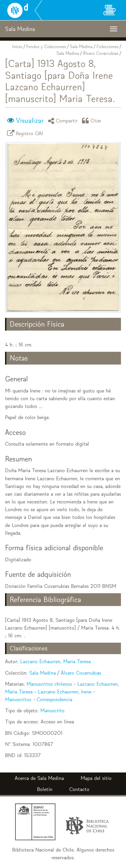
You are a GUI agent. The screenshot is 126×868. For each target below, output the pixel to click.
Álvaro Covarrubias (101, 53)
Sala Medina (81, 47)
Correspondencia (54, 699)
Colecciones (107, 47)
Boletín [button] (45, 789)
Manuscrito (52, 710)
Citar (93, 121)
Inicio (17, 47)
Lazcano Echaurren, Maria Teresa (55, 661)
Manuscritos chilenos (49, 684)
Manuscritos (18, 699)
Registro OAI (26, 133)
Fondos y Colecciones (46, 47)
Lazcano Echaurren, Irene (65, 692)
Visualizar (30, 120)
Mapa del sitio (96, 778)
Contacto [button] (79, 789)
